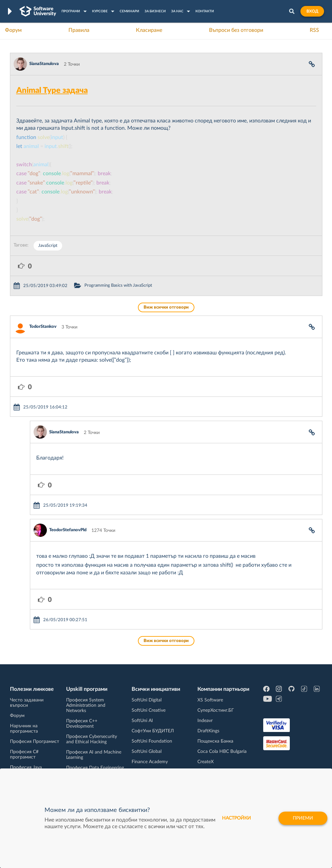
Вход (312, 11)
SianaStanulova (44, 64)
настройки (236, 818)
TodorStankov (43, 327)
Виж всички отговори (166, 307)
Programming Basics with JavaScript (118, 286)
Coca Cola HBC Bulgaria (222, 752)
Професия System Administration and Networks (86, 705)
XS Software (210, 700)
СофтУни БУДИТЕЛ (153, 731)
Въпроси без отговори (236, 30)
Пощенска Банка (215, 741)
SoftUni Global (147, 752)
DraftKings (208, 731)
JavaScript (48, 246)
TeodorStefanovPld (68, 530)
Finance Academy (150, 762)
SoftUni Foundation (152, 741)
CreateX (206, 762)
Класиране (149, 30)
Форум (13, 30)
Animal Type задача (52, 91)
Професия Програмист (35, 742)
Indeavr (205, 721)
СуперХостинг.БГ (216, 710)
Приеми (303, 818)
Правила (79, 30)
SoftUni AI (142, 721)
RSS (314, 30)
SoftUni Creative (149, 710)
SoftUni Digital (147, 700)
